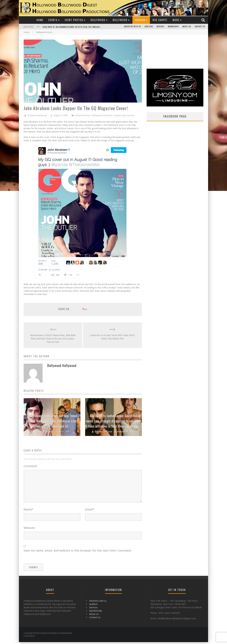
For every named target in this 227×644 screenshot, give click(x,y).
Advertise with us (133, 27)
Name (28, 511)
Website (29, 530)
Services (160, 27)
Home (40, 20)
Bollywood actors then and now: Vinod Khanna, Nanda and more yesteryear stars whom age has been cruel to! (52, 421)
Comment (30, 466)
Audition (149, 27)
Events (53, 20)
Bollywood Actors (83, 115)
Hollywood (98, 20)
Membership (173, 27)
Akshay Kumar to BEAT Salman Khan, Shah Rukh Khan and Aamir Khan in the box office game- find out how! (53, 338)
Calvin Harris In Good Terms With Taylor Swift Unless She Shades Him (112, 337)
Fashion (140, 20)
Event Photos (74, 20)
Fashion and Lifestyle (124, 115)
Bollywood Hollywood (37, 115)
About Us (187, 27)
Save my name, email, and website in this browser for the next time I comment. (78, 552)
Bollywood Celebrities (103, 115)
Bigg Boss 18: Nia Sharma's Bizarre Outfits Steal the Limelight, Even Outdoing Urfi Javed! (85, 27)
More (176, 20)
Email (90, 511)
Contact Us (200, 27)
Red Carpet (160, 20)
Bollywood (120, 20)
